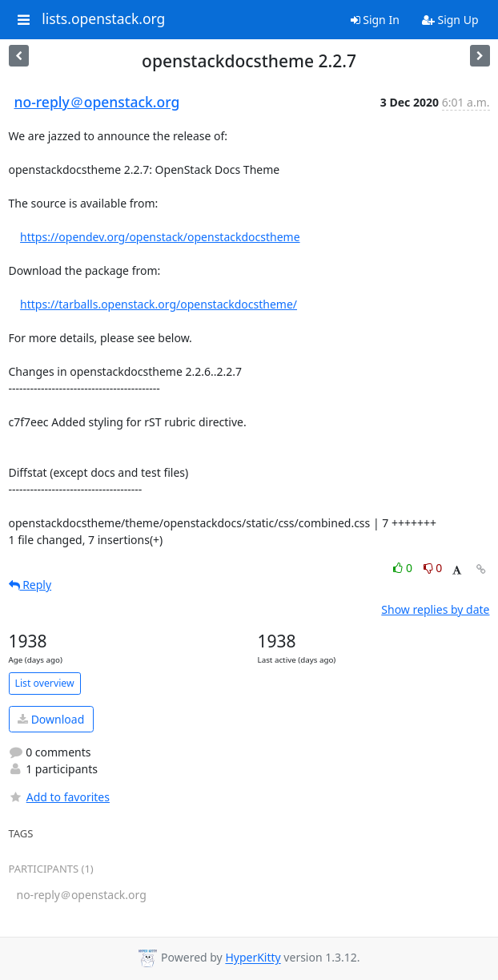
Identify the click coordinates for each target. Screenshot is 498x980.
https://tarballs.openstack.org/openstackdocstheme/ (159, 304)
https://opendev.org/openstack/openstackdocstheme (160, 237)
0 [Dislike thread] (433, 568)
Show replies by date (435, 609)
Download (51, 719)
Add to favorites (59, 797)
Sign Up (450, 20)
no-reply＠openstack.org (97, 102)
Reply (30, 585)
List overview (45, 683)
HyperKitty (253, 958)
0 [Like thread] (404, 568)
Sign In (375, 20)
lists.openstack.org (103, 19)
